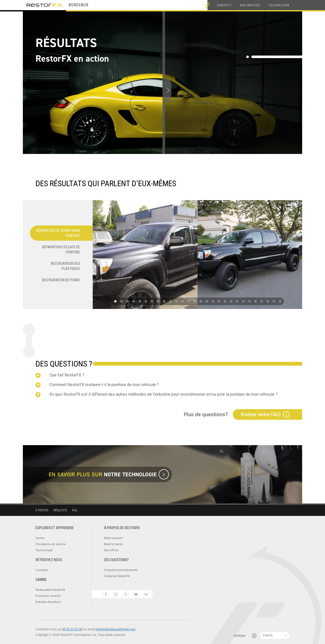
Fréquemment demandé (121, 570)
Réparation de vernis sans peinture (58, 233)
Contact (224, 5)
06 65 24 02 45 (72, 629)
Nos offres (111, 550)
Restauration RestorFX (50, 590)
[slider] (163, 90)
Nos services (250, 5)
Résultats (60, 510)
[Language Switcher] (275, 636)
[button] (115, 301)
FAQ (75, 510)
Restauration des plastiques (66, 266)
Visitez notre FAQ (261, 414)
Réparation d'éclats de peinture (61, 250)
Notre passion (113, 538)
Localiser (42, 570)
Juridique (240, 636)
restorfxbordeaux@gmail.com (115, 629)
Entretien (48, 602)
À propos (42, 510)
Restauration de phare (61, 280)
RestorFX (44, 5)
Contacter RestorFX (117, 576)
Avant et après (113, 544)
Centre (40, 538)
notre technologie (130, 474)
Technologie (279, 5)
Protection (48, 596)
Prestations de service (51, 544)
